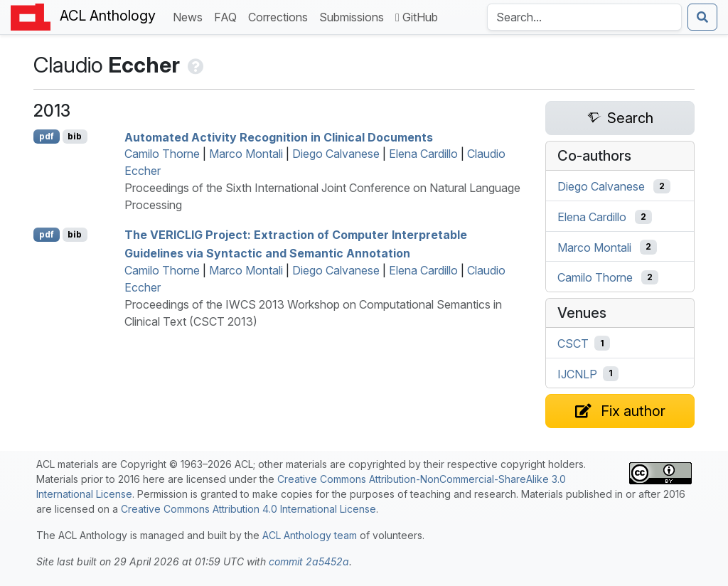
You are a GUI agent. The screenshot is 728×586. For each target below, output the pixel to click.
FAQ (228, 16)
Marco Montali (246, 154)
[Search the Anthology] (584, 17)
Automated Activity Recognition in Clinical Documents (279, 137)
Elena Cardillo (423, 154)
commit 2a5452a (309, 561)
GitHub (417, 17)
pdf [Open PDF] (47, 136)
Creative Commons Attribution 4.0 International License (248, 509)
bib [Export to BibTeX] (75, 136)
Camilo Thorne (162, 154)
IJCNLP (577, 373)
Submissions (354, 16)
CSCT (573, 343)
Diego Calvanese (336, 154)
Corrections (281, 16)
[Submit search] (702, 17)
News (191, 16)
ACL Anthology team (310, 535)
